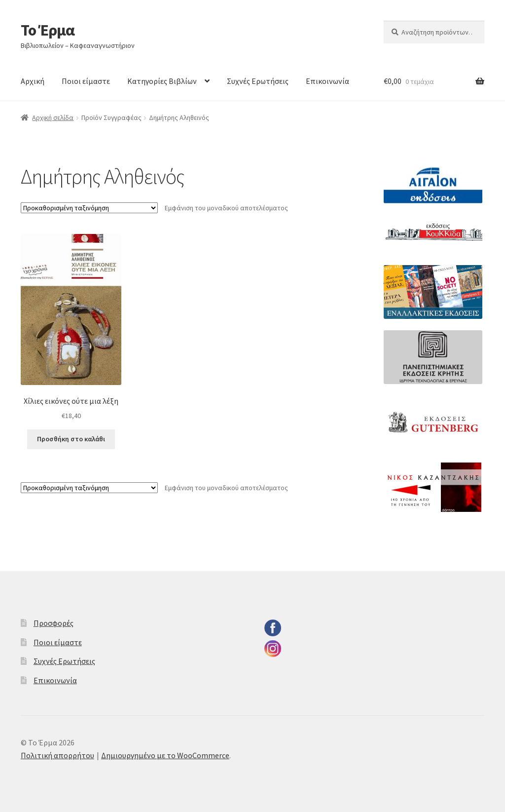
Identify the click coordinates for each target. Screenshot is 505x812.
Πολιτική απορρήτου (57, 755)
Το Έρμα (48, 30)
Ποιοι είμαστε (86, 81)
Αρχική (33, 81)
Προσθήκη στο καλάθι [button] (71, 439)
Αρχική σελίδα (53, 117)
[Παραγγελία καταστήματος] (89, 208)
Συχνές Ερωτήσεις (258, 81)
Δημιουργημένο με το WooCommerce (165, 755)
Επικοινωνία (327, 81)
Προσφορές (54, 623)
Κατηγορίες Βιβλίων (162, 81)
